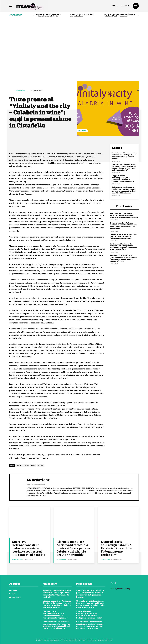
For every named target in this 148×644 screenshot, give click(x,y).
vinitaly (41, 465)
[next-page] (138, 15)
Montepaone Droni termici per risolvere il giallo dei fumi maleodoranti (119, 15)
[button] (115, 6)
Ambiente (82, 131)
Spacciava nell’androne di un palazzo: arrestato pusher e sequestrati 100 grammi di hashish (124, 156)
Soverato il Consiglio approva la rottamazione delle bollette (48, 15)
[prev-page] (33, 15)
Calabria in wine (22, 465)
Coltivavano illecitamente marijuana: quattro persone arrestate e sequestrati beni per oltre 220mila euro (124, 190)
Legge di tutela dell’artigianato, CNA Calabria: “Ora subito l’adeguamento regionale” (123, 179)
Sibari (33, 465)
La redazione (20, 91)
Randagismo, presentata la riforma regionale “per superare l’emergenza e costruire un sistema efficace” (123, 258)
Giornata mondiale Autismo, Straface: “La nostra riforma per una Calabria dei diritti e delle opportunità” (124, 167)
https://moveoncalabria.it (36, 485)
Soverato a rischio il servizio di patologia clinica (82, 15)
